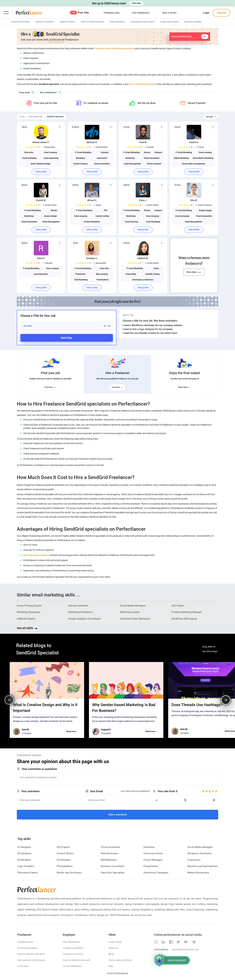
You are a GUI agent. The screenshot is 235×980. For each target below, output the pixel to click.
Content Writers (65, 853)
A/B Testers (178, 606)
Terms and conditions (120, 960)
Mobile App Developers (69, 873)
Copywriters (194, 860)
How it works (169, 13)
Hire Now (117, 387)
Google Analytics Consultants (85, 619)
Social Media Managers (133, 606)
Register (221, 13)
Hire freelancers (141, 13)
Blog (111, 954)
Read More (185, 387)
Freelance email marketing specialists (114, 48)
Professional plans (27, 948)
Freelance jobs (112, 13)
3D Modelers (24, 860)
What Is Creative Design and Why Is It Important (45, 708)
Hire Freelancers (36, 117)
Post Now (50, 387)
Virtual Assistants (110, 847)
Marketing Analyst (130, 612)
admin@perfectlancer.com (185, 949)
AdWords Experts (26, 619)
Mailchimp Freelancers (81, 612)
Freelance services (73, 954)
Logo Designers (26, 866)
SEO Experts (63, 847)
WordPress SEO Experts (184, 619)
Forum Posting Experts (29, 606)
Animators (149, 847)
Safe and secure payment (36, 555)
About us (113, 948)
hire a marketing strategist (142, 84)
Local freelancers (72, 966)
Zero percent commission (31, 960)
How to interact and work (31, 954)
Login (206, 13)
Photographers (65, 866)
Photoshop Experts (28, 873)
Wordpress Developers (200, 853)
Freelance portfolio (73, 948)
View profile (41, 172)
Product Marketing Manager (187, 612)
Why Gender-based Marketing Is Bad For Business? (124, 708)
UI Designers (24, 847)
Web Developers (109, 853)
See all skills (25, 628)
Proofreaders (64, 860)
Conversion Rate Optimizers (135, 619)
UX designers (24, 853)
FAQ (111, 966)
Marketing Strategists (29, 612)
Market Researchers (198, 873)
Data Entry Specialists (113, 873)
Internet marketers (78, 606)
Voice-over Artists (153, 853)
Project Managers (153, 860)
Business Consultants (113, 866)
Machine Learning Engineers (203, 866)
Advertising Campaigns (156, 873)
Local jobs (23, 966)
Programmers (151, 866)
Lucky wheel (115, 942)
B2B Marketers (109, 860)
